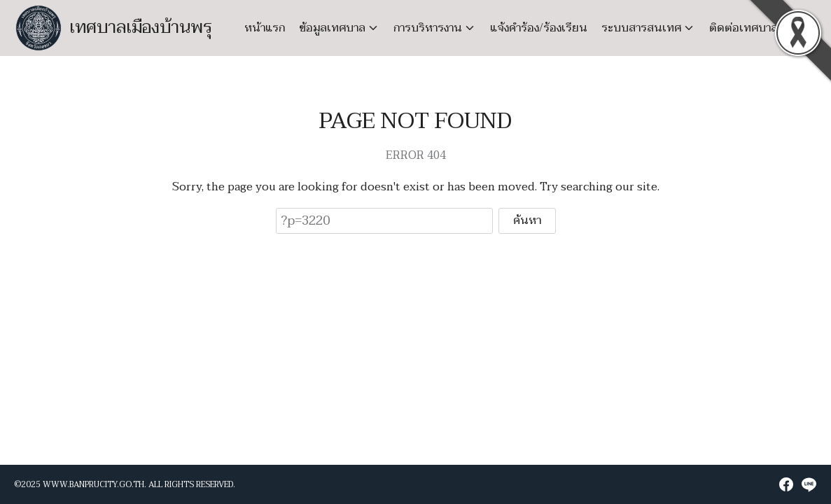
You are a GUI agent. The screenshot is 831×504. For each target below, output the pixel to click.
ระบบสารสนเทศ (641, 28)
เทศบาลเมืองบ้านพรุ (141, 28)
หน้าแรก (265, 28)
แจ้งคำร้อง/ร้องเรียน (539, 28)
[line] (809, 484)
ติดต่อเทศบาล (743, 28)
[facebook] (786, 484)
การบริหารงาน (428, 28)
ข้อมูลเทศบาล (332, 28)
